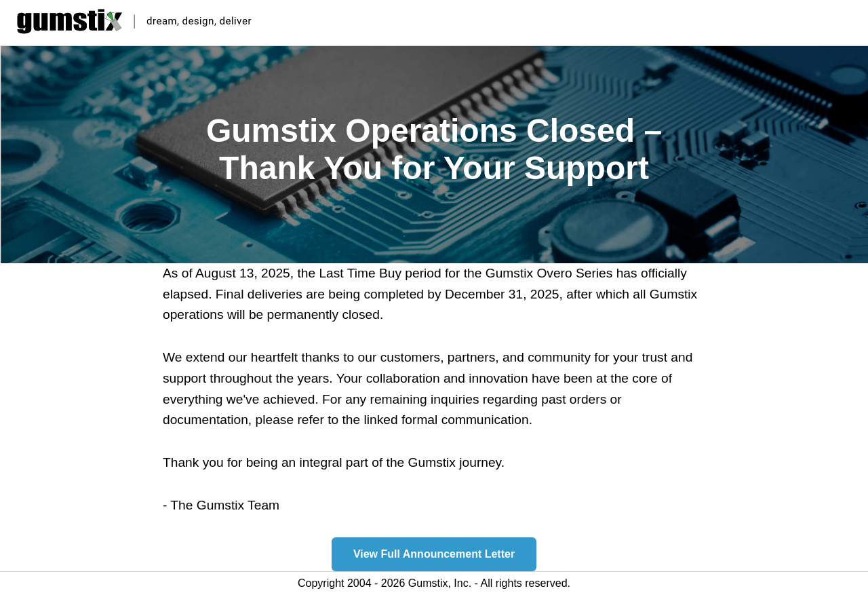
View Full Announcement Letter (434, 554)
